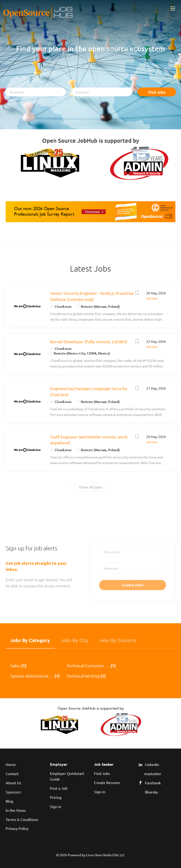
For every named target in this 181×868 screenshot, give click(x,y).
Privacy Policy (17, 828)
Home (11, 764)
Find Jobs (157, 92)
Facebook (153, 783)
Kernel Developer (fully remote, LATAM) (89, 341)
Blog (9, 801)
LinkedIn (152, 764)
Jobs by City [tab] (74, 640)
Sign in (56, 806)
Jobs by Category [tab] (30, 640)
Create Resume (107, 782)
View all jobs (91, 487)
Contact (12, 773)
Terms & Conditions (22, 819)
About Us (13, 783)
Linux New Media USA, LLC (105, 855)
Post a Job (59, 788)
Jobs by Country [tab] (117, 640)
